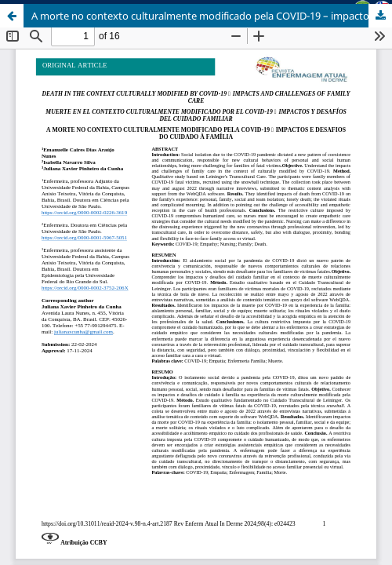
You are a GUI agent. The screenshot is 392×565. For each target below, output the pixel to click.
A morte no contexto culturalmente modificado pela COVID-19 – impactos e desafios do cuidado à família (212, 16)
